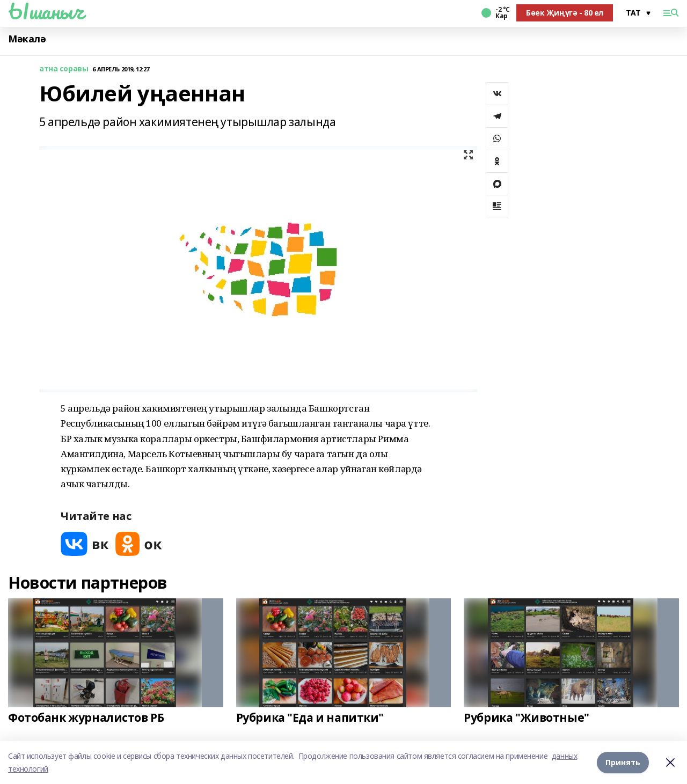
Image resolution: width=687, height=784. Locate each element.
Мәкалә (27, 39)
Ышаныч (46, 11)
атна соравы (64, 69)
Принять (623, 762)
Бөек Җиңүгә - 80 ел (565, 13)
